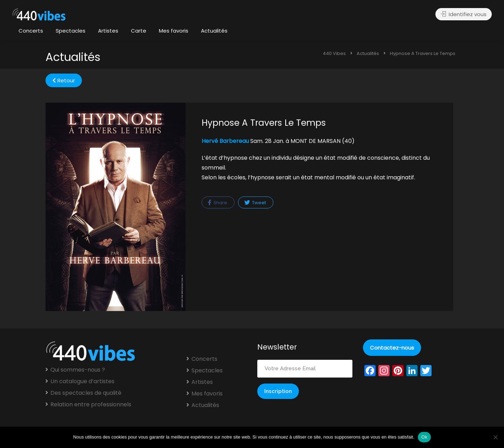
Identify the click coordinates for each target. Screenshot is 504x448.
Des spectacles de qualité (86, 393)
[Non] (495, 437)
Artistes (108, 31)
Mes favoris (174, 31)
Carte (139, 31)
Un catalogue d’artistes (82, 381)
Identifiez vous (464, 14)
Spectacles (71, 31)
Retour (64, 80)
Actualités (214, 31)
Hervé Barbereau (225, 141)
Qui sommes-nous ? (78, 370)
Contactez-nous (392, 348)
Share (218, 203)
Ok (424, 437)
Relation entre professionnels (91, 405)
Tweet (255, 203)
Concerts (31, 31)
